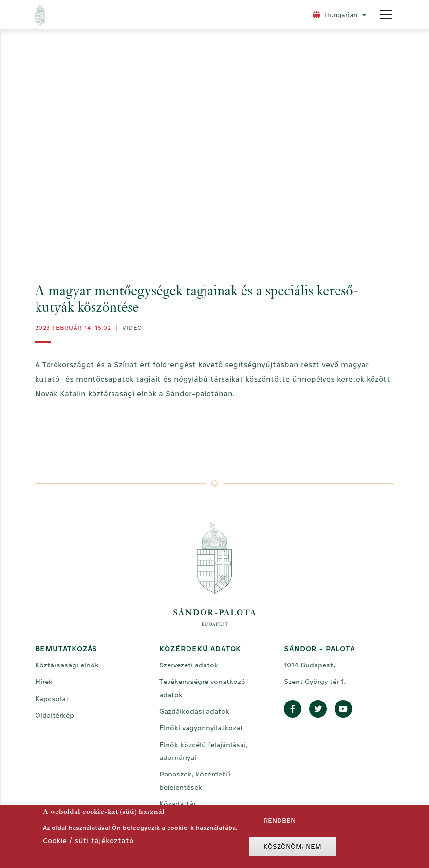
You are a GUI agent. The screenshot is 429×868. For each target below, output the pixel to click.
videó (132, 328)
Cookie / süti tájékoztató (88, 840)
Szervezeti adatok (189, 665)
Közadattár (177, 804)
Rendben (280, 821)
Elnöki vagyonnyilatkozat (201, 728)
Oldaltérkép (55, 715)
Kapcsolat (52, 699)
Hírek (44, 682)
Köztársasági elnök (67, 665)
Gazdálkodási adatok (194, 711)
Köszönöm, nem (292, 846)
